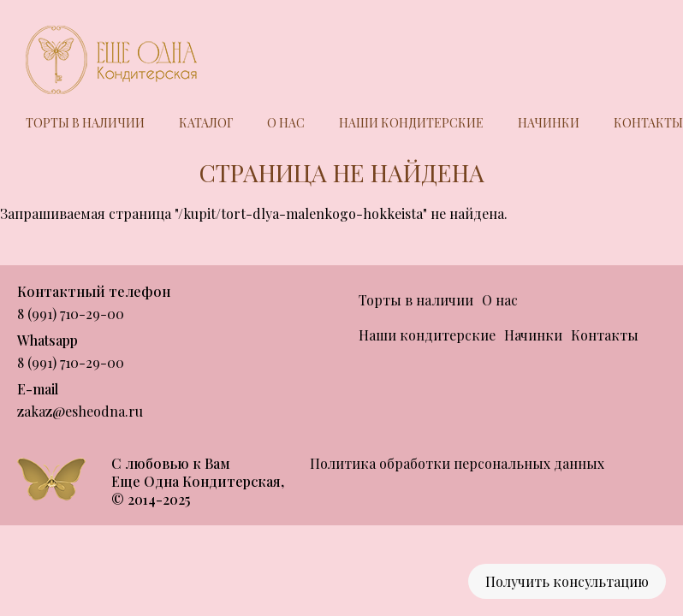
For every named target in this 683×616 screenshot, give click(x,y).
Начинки (549, 123)
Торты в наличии (85, 123)
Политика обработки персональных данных (457, 463)
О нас (286, 123)
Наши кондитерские (411, 123)
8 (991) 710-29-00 (71, 314)
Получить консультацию (567, 581)
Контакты (648, 123)
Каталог (206, 123)
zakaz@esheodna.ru (80, 411)
